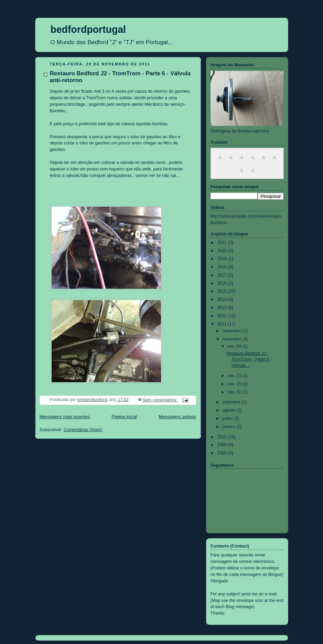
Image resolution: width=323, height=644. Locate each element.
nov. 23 (235, 376)
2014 (223, 299)
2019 (223, 259)
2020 (223, 251)
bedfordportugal (88, 29)
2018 (223, 267)
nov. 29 (235, 346)
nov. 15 (235, 384)
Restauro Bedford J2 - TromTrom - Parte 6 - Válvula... (249, 359)
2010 (223, 437)
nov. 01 (235, 392)
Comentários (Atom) (83, 430)
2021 (223, 243)
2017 (223, 275)
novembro (232, 339)
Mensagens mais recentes (65, 417)
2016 (223, 283)
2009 (223, 445)
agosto (229, 410)
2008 (223, 453)
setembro (232, 402)
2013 (223, 308)
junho (228, 418)
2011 (223, 324)
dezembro (232, 331)
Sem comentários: (161, 400)
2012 (223, 316)
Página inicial (124, 417)
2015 (223, 291)
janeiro (229, 427)
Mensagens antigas (177, 417)
